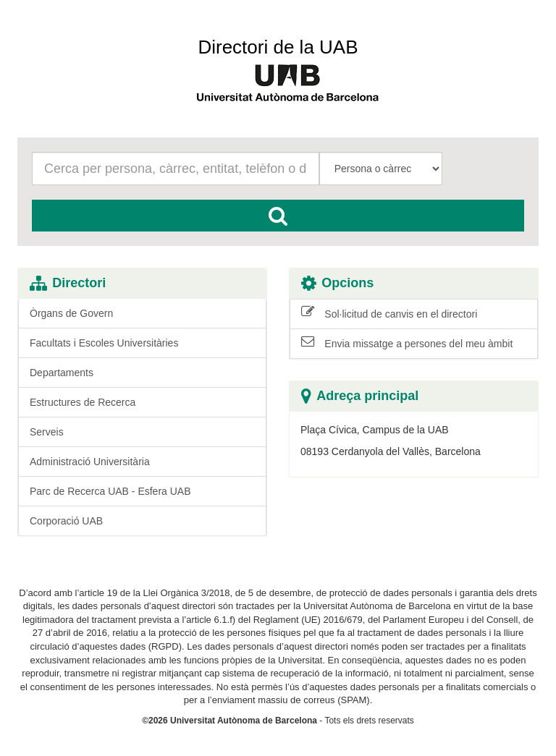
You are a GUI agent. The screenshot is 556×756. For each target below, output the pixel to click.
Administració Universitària (90, 462)
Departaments (62, 373)
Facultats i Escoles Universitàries (104, 343)
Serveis (47, 432)
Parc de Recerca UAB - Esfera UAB (110, 491)
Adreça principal (360, 396)
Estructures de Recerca (83, 402)
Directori (68, 283)
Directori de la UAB (278, 47)
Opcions (337, 283)
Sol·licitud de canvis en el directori (389, 313)
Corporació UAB (66, 521)
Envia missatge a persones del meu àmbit (407, 343)
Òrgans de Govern (71, 313)
